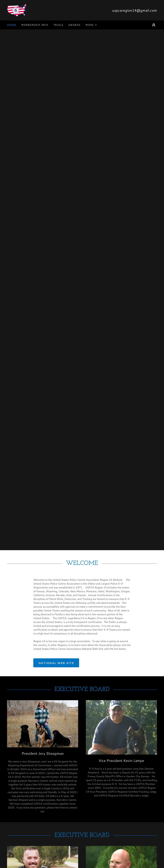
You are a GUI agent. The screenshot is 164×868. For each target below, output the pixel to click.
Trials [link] (58, 25)
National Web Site (56, 663)
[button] (91, 25)
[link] (17, 10)
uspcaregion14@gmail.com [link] (135, 10)
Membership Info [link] (35, 25)
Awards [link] (74, 25)
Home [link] (12, 25)
